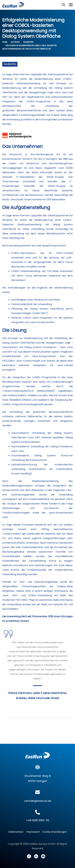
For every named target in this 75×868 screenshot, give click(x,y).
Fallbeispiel (28, 42)
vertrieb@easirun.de (38, 801)
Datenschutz (17, 832)
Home (5, 42)
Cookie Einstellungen (55, 832)
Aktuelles (15, 42)
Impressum (33, 832)
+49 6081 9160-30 (37, 820)
